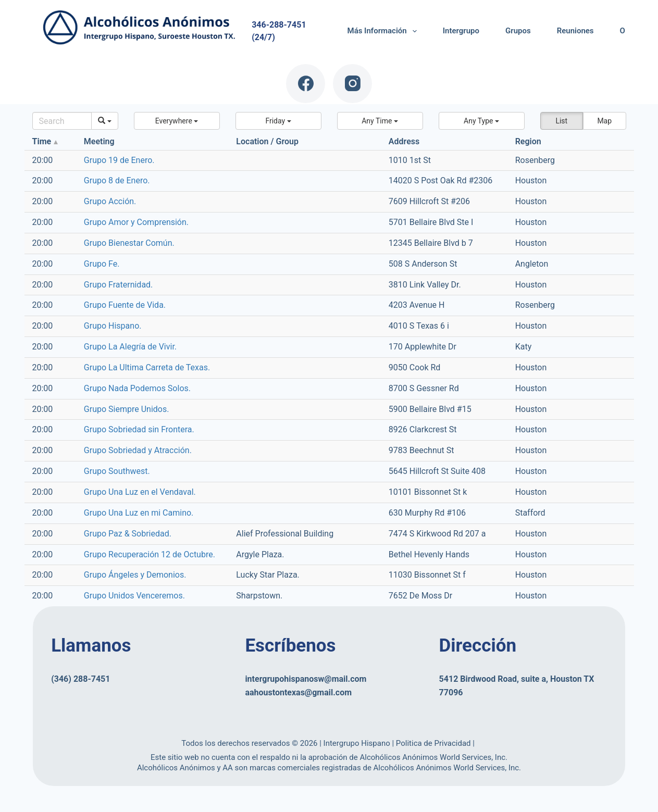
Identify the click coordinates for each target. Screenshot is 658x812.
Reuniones (575, 31)
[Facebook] (306, 84)
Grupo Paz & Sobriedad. (128, 534)
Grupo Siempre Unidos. (127, 409)
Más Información (384, 31)
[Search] (62, 121)
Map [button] (604, 121)
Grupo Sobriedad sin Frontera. (139, 429)
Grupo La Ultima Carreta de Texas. (147, 367)
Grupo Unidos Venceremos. (134, 596)
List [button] (561, 121)
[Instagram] (352, 84)
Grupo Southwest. (117, 471)
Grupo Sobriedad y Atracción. (138, 450)
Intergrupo (461, 31)
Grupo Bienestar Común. (129, 243)
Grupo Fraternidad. (119, 285)
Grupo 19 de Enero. (119, 160)
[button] (177, 121)
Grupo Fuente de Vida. (125, 305)
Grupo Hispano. (113, 326)
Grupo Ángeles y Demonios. (135, 575)
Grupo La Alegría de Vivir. (130, 347)
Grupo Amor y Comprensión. (136, 222)
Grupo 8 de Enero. (117, 180)
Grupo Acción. (110, 201)
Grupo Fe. (102, 264)
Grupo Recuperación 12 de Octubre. (150, 554)
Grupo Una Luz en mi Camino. (139, 513)
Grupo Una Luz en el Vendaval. (140, 492)
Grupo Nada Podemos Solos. (137, 388)
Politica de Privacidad (434, 743)
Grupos (518, 31)
